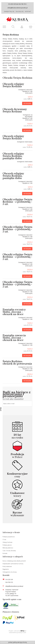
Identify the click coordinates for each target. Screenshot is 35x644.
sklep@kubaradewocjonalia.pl (14, 586)
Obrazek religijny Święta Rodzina (13, 85)
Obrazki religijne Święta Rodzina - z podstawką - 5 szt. (17, 202)
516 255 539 (9, 579)
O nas (4, 539)
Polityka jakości (7, 545)
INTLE (22, 631)
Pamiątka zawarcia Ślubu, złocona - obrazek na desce (14, 338)
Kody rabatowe (7, 566)
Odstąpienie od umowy (10, 572)
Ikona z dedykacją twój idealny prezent (14, 561)
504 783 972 (9, 582)
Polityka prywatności (9, 537)
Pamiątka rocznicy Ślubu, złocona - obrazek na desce (14, 312)
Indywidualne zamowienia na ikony (13, 564)
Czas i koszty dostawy (9, 551)
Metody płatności (8, 548)
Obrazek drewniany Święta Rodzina (15, 110)
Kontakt (28, 11)
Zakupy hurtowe (7, 542)
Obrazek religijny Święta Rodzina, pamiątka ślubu (13, 156)
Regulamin (6, 569)
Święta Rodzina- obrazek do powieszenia (17, 363)
